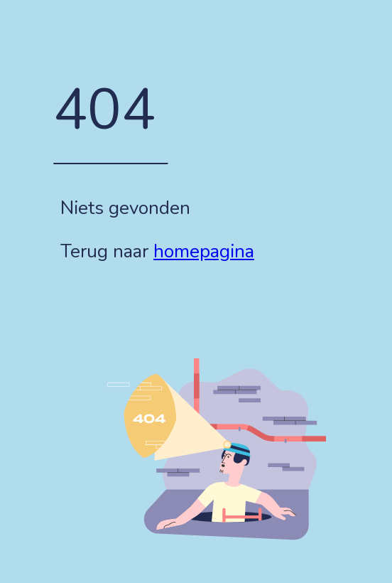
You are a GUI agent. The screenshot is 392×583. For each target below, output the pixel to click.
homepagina (204, 251)
